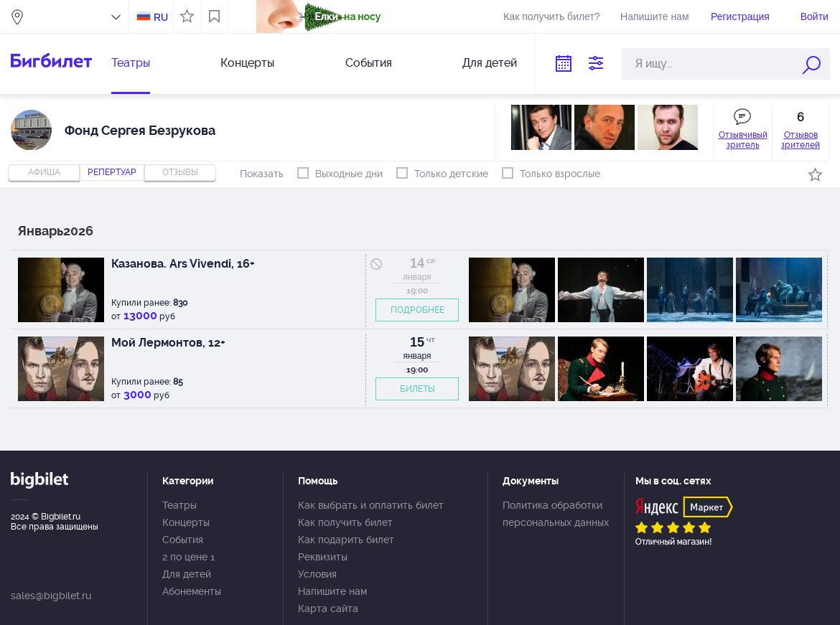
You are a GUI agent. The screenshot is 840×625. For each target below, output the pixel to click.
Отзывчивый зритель (743, 140)
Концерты (247, 63)
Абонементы (192, 591)
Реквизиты (323, 557)
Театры (131, 63)
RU (161, 17)
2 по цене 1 (188, 557)
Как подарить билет (346, 540)
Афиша (44, 172)
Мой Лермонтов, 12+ (168, 343)
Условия (317, 574)
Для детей (490, 63)
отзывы (180, 172)
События (369, 63)
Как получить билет (345, 522)
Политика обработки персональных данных (556, 514)
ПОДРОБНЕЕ (417, 310)
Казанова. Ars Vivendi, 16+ (183, 264)
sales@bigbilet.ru (51, 596)
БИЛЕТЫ (417, 389)
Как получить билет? (551, 17)
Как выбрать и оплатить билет (371, 505)
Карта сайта (328, 608)
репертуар (112, 172)
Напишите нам (654, 17)
